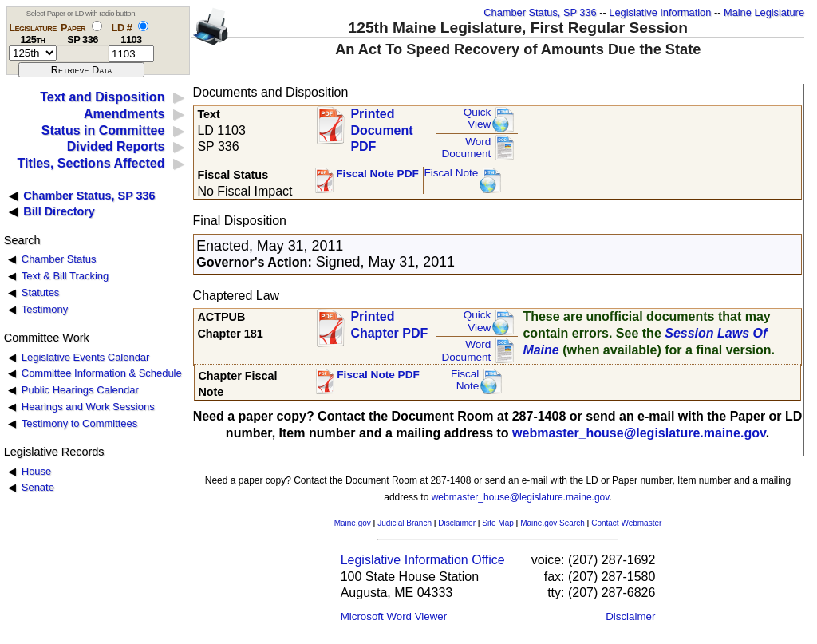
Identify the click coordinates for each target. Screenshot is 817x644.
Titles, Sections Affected (91, 163)
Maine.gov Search (553, 523)
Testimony (45, 309)
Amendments (124, 114)
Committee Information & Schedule (102, 373)
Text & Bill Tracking (65, 276)
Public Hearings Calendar (80, 390)
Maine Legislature (764, 12)
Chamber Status (59, 259)
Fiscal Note (451, 173)
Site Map (497, 523)
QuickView (478, 119)
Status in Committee (103, 130)
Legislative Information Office (423, 560)
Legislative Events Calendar (86, 357)
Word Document (466, 148)
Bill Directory (59, 211)
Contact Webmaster (626, 523)
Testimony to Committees (79, 423)
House (36, 471)
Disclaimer (457, 523)
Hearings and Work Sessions (88, 407)
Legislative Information (660, 12)
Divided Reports (116, 146)
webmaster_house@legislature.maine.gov (639, 433)
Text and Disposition (102, 97)
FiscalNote (465, 380)
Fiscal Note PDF (377, 174)
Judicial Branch (405, 523)
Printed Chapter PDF (389, 325)
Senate (38, 487)
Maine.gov (353, 523)
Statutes (41, 292)
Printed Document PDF (381, 126)
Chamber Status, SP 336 (540, 12)
